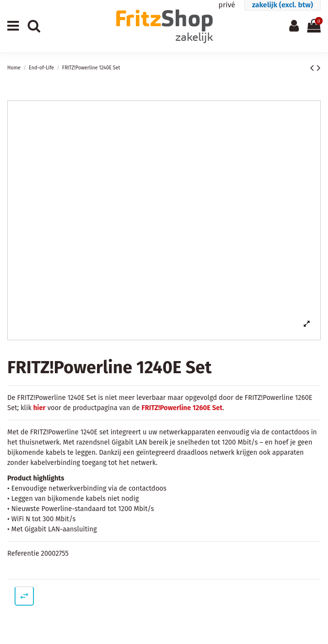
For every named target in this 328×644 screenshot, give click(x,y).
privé (227, 5)
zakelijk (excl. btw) (282, 5)
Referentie (23, 553)
